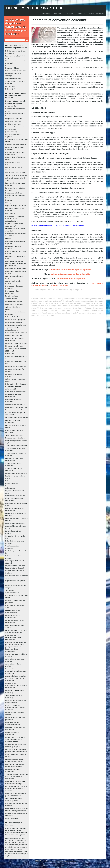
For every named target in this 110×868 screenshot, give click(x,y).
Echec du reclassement (14, 410)
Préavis (8, 239)
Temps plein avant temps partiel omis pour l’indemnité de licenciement (16, 776)
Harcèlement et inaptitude (14, 304)
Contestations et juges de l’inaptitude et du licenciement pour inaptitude (16, 263)
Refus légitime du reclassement (16, 384)
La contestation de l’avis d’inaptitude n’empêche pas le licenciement (16, 671)
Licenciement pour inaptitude (34, 8)
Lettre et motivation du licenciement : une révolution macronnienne (15, 707)
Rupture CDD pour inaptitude (15, 206)
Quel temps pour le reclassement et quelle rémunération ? (13, 637)
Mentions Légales (12, 818)
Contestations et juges (13, 78)
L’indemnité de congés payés (15, 268)
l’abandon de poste (59, 285)
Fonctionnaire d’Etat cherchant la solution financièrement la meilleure (16, 789)
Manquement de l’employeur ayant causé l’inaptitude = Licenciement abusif (15, 739)
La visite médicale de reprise (15, 127)
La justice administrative (14, 322)
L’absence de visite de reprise (16, 144)
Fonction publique (12, 86)
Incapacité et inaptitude (13, 119)
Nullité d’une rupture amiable (15, 496)
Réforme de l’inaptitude (13, 336)
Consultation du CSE (13, 162)
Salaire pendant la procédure (15, 71)
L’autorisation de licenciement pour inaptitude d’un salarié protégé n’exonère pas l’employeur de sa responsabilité (16, 647)
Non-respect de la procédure (15, 404)
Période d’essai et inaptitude (15, 438)
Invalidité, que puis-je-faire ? (15, 523)
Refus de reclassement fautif (15, 392)
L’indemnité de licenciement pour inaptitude (70, 269)
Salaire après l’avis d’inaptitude (16, 175)
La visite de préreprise (13, 124)
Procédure (69, 13)
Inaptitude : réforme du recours (16, 343)
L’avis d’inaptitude (12, 213)
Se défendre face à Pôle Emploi (16, 418)
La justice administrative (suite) (16, 325)
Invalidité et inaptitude (13, 121)
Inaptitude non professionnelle (16, 366)
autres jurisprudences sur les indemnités (71, 274)
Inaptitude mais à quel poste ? (16, 320)
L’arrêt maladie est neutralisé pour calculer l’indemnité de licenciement (15, 678)
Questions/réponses (97, 13)
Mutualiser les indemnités (14, 346)
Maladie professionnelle (14, 301)
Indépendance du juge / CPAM (16, 473)
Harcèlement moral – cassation (16, 333)
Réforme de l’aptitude (13, 317)
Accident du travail (12, 299)
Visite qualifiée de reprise (14, 435)
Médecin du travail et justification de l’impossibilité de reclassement (16, 685)
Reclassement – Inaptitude (15, 216)
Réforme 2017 (10, 89)
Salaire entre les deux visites (15, 173)
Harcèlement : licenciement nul (16, 407)
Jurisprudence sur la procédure (16, 446)
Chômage (81, 13)
